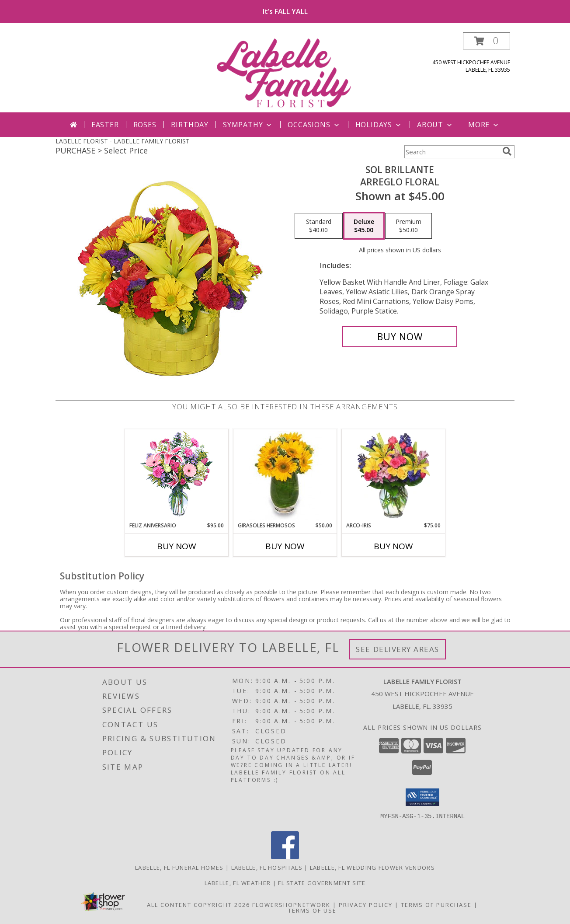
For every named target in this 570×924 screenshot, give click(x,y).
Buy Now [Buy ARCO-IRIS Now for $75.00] (393, 546)
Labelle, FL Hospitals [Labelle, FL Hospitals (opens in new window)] (267, 868)
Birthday (190, 125)
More (484, 125)
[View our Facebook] (285, 857)
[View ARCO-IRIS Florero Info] (394, 475)
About (435, 125)
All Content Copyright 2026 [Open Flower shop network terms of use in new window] (198, 905)
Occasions (314, 125)
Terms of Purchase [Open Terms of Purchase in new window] (436, 905)
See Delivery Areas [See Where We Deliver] (398, 649)
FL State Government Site (322, 883)
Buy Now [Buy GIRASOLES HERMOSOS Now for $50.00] (285, 546)
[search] (507, 151)
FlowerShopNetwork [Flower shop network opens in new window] (291, 905)
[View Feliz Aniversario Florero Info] (177, 476)
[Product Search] (452, 152)
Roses (145, 125)
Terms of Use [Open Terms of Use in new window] (312, 910)
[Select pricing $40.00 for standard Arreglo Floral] (319, 226)
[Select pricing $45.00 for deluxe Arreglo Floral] (364, 226)
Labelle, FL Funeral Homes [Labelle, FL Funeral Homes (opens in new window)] (179, 868)
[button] (487, 41)
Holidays (379, 125)
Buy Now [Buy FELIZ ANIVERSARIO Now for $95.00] (177, 546)
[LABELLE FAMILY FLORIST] (286, 72)
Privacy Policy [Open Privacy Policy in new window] (366, 905)
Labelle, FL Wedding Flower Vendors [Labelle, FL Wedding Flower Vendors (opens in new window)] (372, 868)
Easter (105, 125)
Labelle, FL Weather (238, 883)
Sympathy (248, 125)
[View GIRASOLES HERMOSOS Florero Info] (285, 475)
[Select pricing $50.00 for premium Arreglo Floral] (408, 226)
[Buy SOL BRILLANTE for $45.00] (400, 337)
